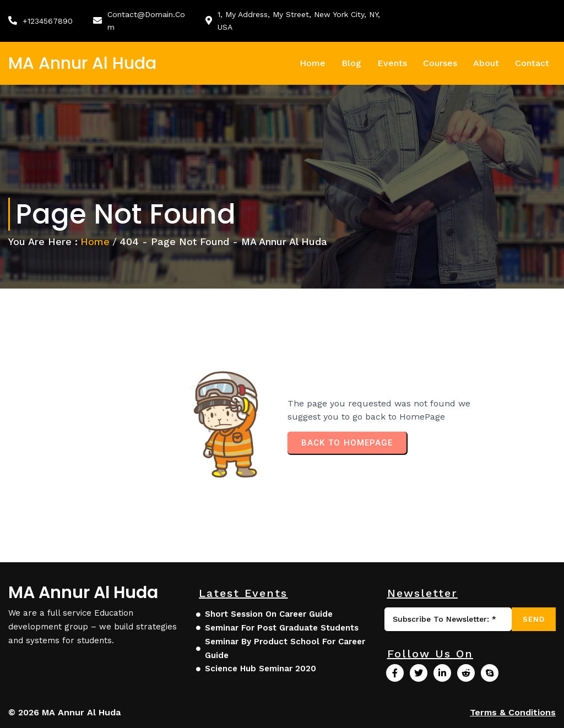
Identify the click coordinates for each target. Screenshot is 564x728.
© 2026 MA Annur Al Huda (64, 712)
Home (95, 241)
